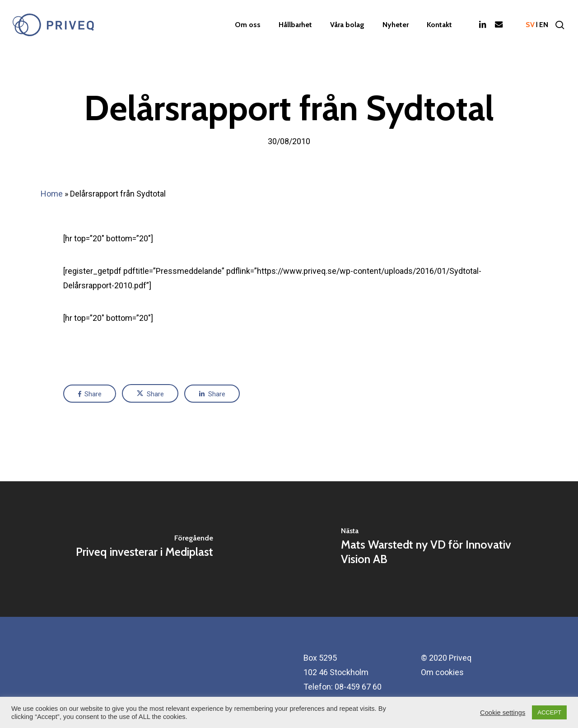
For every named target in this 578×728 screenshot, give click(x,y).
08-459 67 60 (358, 687)
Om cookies (442, 672)
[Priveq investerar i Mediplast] (144, 549)
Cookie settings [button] (503, 713)
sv (530, 25)
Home (52, 194)
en (544, 25)
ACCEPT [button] (549, 712)
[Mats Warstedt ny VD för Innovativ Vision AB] (433, 549)
